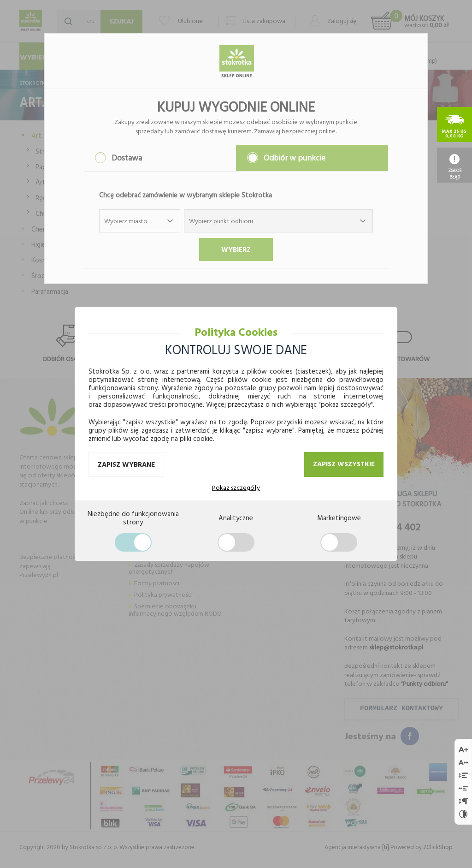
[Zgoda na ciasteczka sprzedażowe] (339, 542)
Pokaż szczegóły (236, 488)
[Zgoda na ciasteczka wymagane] (133, 542)
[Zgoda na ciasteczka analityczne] (236, 542)
